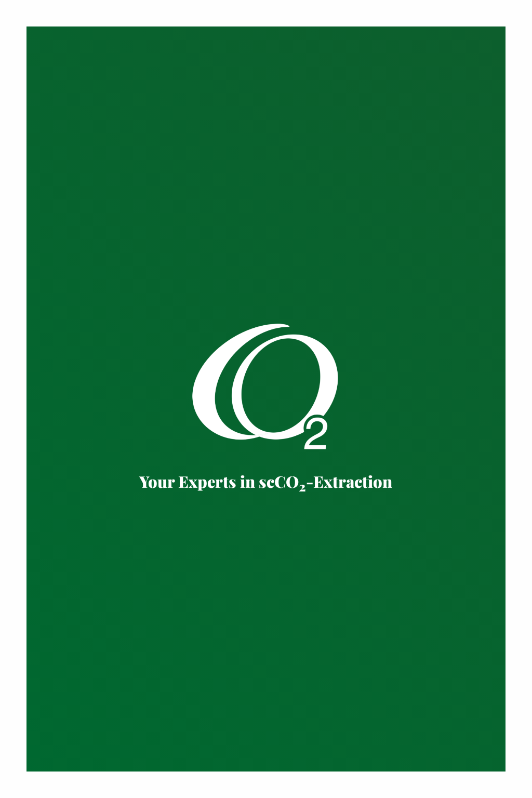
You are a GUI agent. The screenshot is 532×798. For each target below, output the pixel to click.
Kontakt (43, 788)
